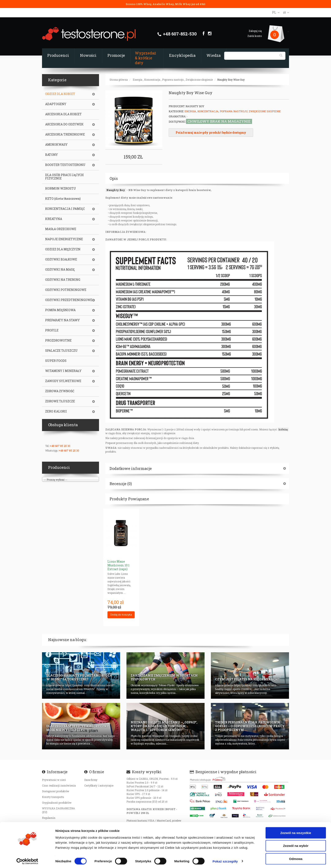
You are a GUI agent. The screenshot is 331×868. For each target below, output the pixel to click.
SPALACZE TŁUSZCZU (61, 351)
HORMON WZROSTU (61, 189)
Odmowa (296, 857)
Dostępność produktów (56, 791)
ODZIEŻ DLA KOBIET (60, 94)
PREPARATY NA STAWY (62, 320)
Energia (138, 80)
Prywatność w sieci (54, 780)
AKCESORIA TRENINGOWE (65, 134)
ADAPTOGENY (56, 104)
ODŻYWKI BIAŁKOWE (61, 259)
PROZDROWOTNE (58, 340)
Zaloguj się (255, 31)
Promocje (116, 55)
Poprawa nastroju (173, 80)
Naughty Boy (195, 106)
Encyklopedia (182, 55)
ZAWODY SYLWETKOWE (63, 381)
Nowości (88, 55)
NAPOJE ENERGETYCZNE (64, 239)
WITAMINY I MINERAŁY (63, 371)
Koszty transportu (53, 797)
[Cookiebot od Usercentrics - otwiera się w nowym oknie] (27, 860)
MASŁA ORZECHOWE (61, 229)
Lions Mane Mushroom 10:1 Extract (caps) (118, 565)
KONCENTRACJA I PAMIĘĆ (65, 209)
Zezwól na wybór (296, 844)
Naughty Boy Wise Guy (231, 80)
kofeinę (283, 429)
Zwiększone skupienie (199, 80)
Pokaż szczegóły (225, 860)
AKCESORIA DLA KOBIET (63, 114)
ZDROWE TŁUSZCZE (60, 401)
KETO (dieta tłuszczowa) (63, 199)
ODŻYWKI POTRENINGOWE (66, 290)
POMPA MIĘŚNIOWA (60, 310)
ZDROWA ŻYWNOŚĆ (60, 391)
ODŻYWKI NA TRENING (63, 280)
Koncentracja (152, 80)
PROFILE (52, 330)
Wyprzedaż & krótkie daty (145, 58)
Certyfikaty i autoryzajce (99, 785)
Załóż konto (255, 36)
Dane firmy (91, 780)
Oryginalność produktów (57, 803)
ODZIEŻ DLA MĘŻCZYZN (63, 249)
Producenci (58, 55)
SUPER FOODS (56, 361)
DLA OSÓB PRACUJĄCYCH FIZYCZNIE (64, 177)
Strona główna (119, 80)
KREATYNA (54, 219)
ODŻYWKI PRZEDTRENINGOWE (69, 300)
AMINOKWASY (56, 145)
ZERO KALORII (56, 411)
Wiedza (214, 55)
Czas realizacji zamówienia (59, 785)
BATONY (52, 155)
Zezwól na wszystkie (296, 831)
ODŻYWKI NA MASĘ (60, 270)
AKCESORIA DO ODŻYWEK (64, 124)
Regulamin (49, 818)
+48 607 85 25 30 (60, 446)
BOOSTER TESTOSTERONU (65, 165)
